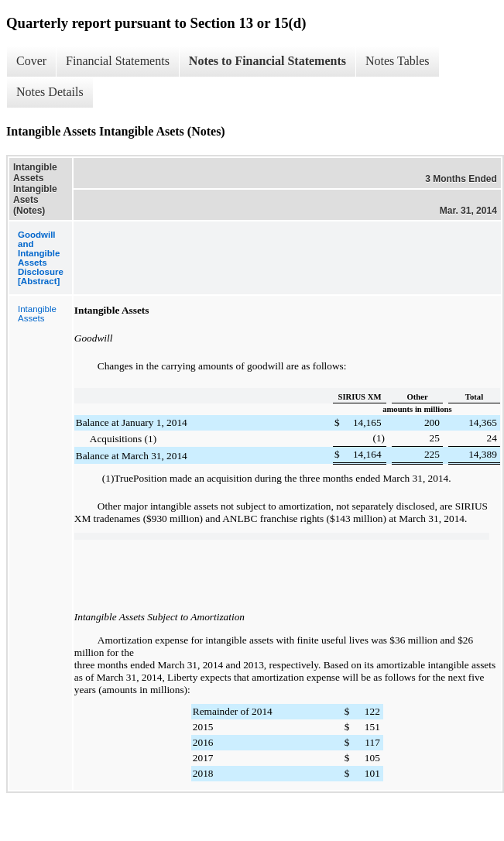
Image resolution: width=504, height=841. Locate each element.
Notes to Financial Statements (267, 61)
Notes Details (50, 92)
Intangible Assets (37, 314)
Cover (31, 61)
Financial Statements (118, 61)
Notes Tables (398, 61)
